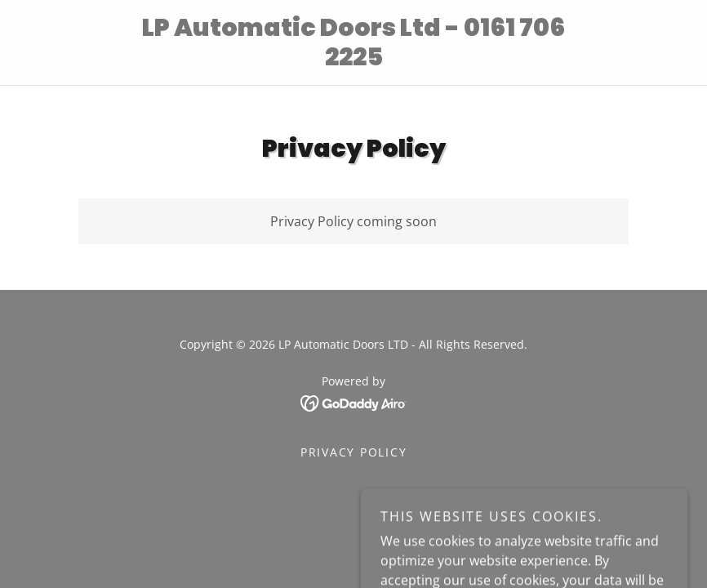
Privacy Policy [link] (354, 452)
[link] (354, 60)
